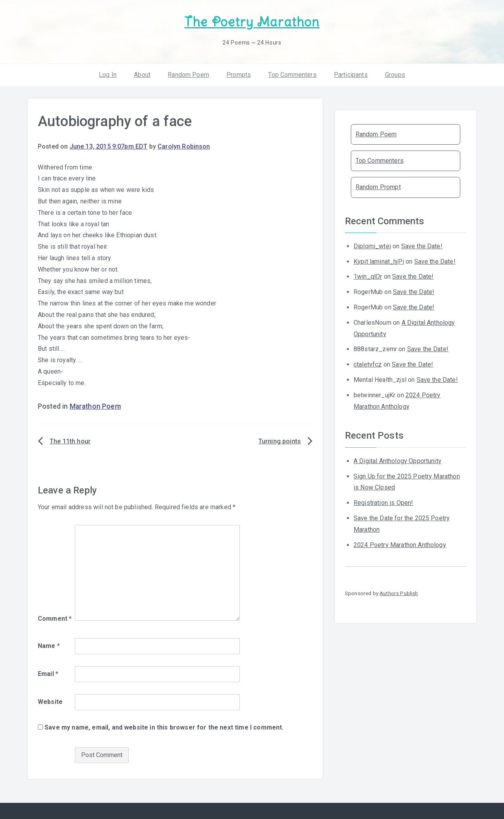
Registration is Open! (383, 503)
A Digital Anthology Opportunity (397, 461)
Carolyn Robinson (184, 146)
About (142, 75)
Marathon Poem (95, 406)
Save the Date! (422, 246)
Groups (395, 75)
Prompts (239, 75)
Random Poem (188, 75)
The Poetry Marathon (252, 22)
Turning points (280, 441)
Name (49, 646)
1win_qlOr (368, 276)
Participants (351, 75)
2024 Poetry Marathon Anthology (400, 545)
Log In (108, 75)
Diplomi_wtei (372, 246)
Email (48, 674)
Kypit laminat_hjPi (379, 262)
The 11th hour (70, 441)
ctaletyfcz (368, 364)
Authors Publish (399, 593)
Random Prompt (378, 187)
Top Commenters (292, 75)
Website (50, 702)
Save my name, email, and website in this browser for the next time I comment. (164, 727)
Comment (55, 619)
